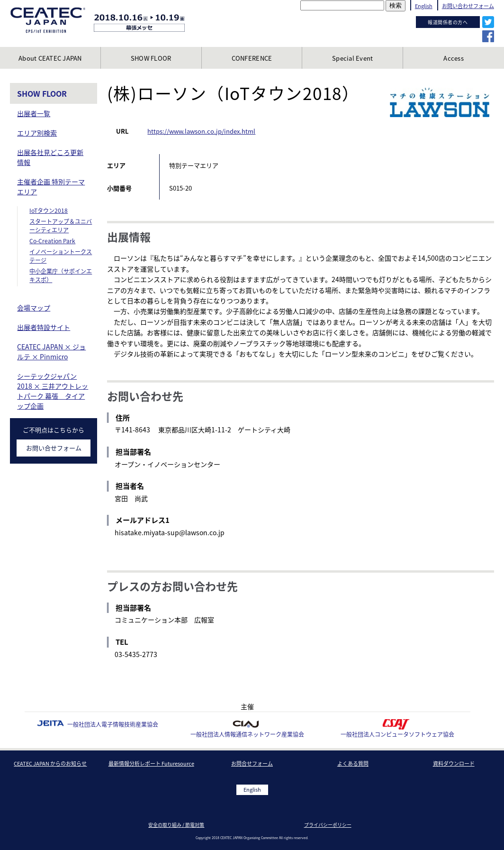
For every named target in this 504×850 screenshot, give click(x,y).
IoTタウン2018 (49, 210)
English (424, 6)
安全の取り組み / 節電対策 (176, 825)
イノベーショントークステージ (61, 256)
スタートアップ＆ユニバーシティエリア (61, 226)
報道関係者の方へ (448, 22)
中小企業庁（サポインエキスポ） (61, 275)
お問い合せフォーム (54, 448)
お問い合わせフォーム (468, 6)
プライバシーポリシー (328, 825)
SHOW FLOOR (42, 93)
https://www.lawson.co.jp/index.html (201, 131)
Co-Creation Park (52, 241)
